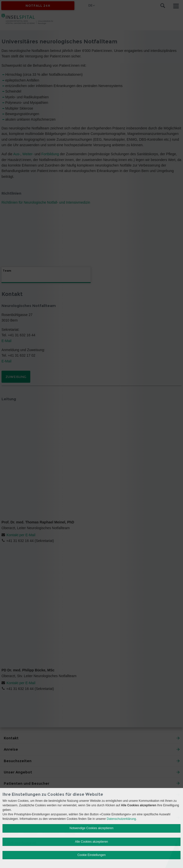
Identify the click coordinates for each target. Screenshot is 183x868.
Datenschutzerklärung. (122, 819)
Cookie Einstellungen (91, 855)
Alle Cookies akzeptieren (91, 842)
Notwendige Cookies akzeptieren (91, 828)
